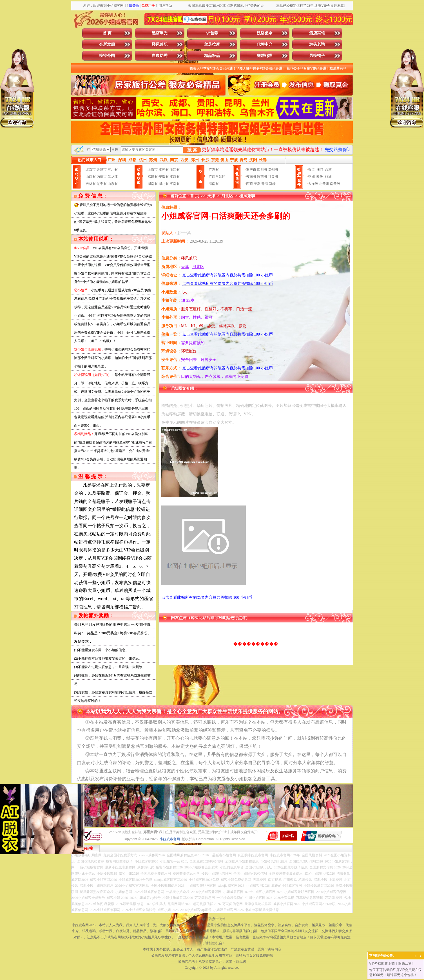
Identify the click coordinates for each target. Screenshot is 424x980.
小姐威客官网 (170, 839)
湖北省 (164, 184)
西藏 (249, 184)
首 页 (107, 33)
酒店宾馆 (317, 33)
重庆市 (251, 170)
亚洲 (311, 177)
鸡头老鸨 (317, 44)
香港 (311, 170)
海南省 (214, 184)
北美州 (324, 184)
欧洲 (320, 177)
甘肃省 (273, 177)
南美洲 (335, 184)
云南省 (251, 177)
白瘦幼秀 (160, 56)
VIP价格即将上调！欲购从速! (391, 964)
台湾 (328, 170)
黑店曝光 (160, 33)
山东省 (113, 184)
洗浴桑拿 (265, 33)
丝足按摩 (212, 44)
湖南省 (153, 184)
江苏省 (164, 170)
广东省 (214, 170)
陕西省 (262, 177)
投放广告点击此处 (212, 919)
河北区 (227, 196)
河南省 (175, 184)
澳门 (320, 170)
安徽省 (164, 177)
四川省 (262, 170)
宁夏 (257, 184)
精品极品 (212, 56)
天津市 (102, 170)
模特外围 (107, 56)
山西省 (91, 177)
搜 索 (192, 150)
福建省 (153, 177)
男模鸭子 (317, 56)
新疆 (272, 184)
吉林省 (91, 184)
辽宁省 (102, 184)
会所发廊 (107, 44)
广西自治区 (217, 177)
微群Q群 (265, 56)
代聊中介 (265, 44)
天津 (211, 196)
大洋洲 (313, 184)
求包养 (212, 33)
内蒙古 (102, 177)
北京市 (91, 170)
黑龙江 (113, 177)
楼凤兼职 (160, 44)
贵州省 (273, 170)
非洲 (328, 177)
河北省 (113, 170)
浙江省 (175, 170)
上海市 (153, 170)
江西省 (175, 177)
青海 (265, 184)
